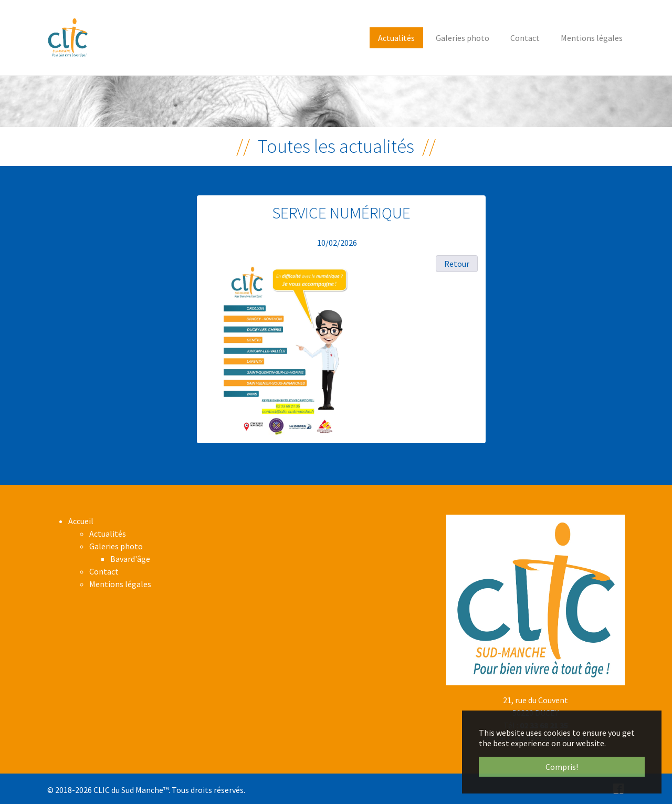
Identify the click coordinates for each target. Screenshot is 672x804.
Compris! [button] (562, 767)
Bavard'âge (130, 559)
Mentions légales (120, 584)
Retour (457, 264)
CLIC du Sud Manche (128, 790)
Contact (104, 571)
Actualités (108, 534)
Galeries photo (116, 546)
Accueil (81, 521)
